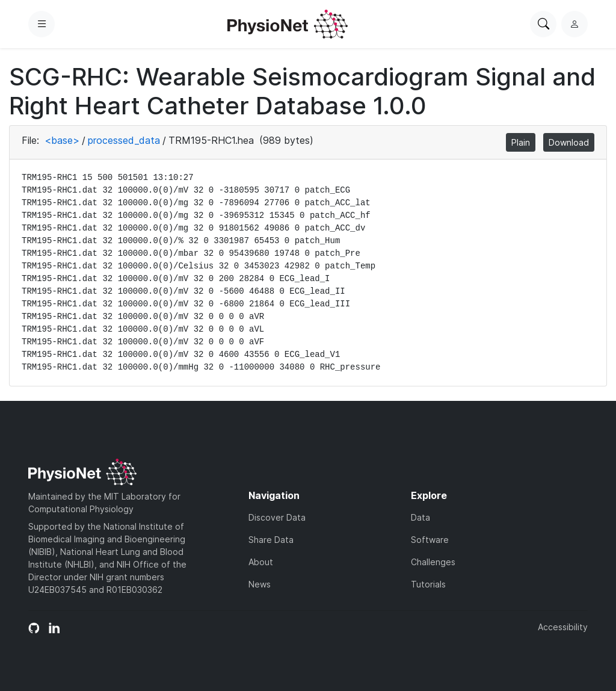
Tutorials (428, 584)
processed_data (124, 140)
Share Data (271, 540)
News (260, 584)
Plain (521, 142)
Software (430, 540)
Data (420, 517)
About (261, 562)
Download (569, 142)
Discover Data (277, 517)
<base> (62, 140)
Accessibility (563, 627)
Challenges (433, 562)
